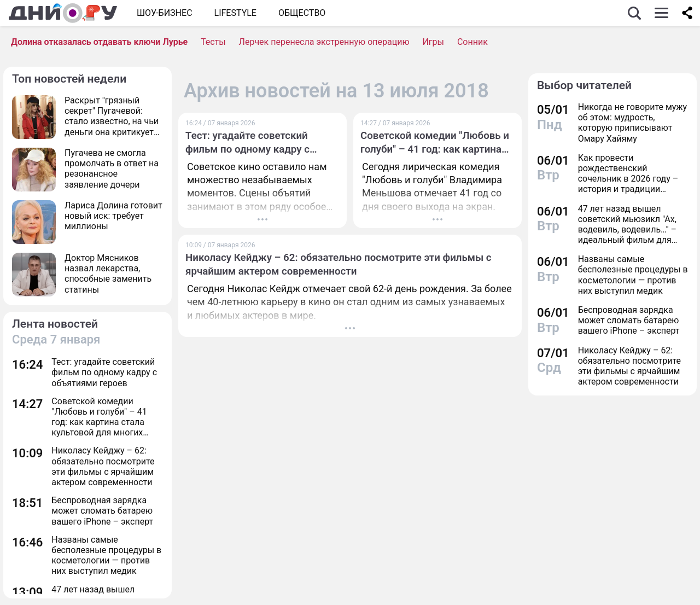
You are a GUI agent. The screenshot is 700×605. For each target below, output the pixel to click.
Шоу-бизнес (165, 13)
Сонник (472, 42)
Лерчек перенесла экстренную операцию (324, 42)
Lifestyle (235, 13)
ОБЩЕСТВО (302, 13)
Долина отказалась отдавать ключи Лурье (99, 42)
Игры (433, 42)
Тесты (213, 42)
